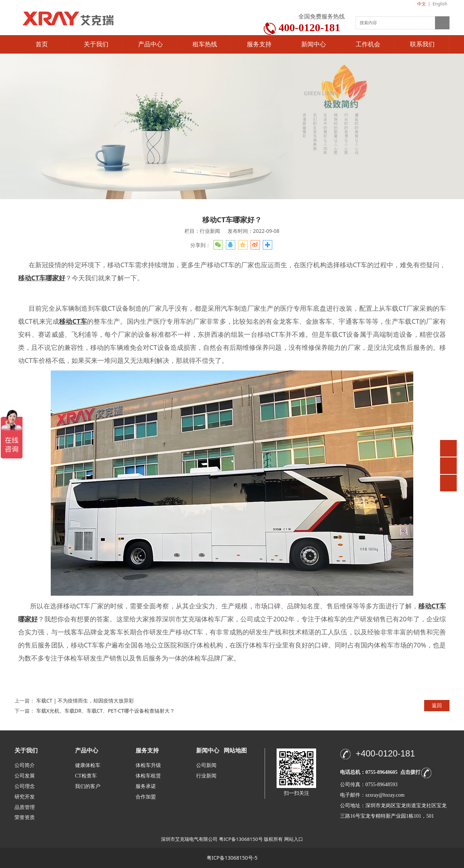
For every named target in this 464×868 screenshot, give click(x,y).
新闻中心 (314, 44)
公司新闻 (206, 765)
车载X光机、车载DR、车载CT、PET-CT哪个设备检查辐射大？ (105, 711)
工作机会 (368, 44)
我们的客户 (88, 786)
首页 (42, 44)
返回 (437, 705)
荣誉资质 (25, 817)
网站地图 (235, 750)
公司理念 (25, 786)
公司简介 (25, 765)
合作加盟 (146, 797)
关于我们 (96, 44)
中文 (422, 4)
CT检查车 (86, 776)
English (440, 4)
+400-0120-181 (385, 753)
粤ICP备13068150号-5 (232, 858)
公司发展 (25, 776)
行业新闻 (206, 776)
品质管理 (25, 807)
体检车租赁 (148, 776)
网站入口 (294, 839)
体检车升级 (148, 765)
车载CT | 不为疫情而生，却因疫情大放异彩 (85, 701)
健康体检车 (88, 765)
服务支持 (259, 44)
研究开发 (25, 797)
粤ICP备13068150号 (241, 839)
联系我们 (422, 44)
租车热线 (205, 44)
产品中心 (150, 44)
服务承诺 (146, 786)
